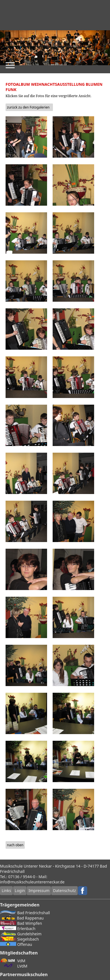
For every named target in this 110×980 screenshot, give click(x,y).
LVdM (14, 966)
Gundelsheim (21, 934)
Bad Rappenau (22, 918)
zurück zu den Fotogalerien (28, 107)
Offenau (16, 944)
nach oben (15, 845)
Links (6, 890)
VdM (13, 961)
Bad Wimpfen (21, 923)
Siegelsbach (19, 939)
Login (20, 890)
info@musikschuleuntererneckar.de (32, 882)
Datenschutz (64, 890)
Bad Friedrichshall (25, 913)
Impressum (39, 890)
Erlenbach (18, 929)
